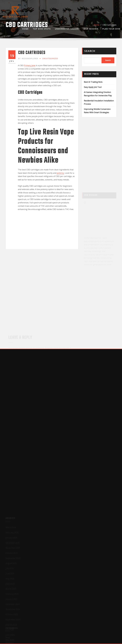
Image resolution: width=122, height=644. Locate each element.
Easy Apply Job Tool (93, 87)
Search (90, 51)
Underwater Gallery (67, 29)
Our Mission (91, 29)
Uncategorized (50, 58)
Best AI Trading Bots (93, 82)
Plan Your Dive (111, 29)
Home (25, 29)
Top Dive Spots (42, 29)
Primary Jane (30, 65)
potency (60, 173)
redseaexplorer (28, 58)
